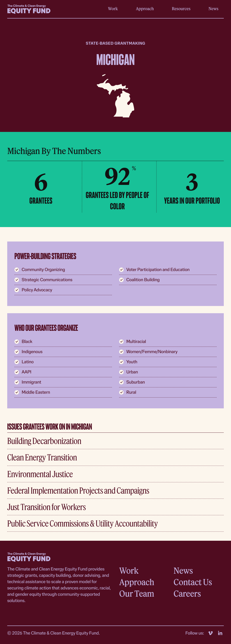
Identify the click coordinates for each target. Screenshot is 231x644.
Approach (145, 9)
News (213, 9)
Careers (187, 593)
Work (113, 9)
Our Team (137, 593)
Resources (181, 9)
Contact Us (193, 582)
